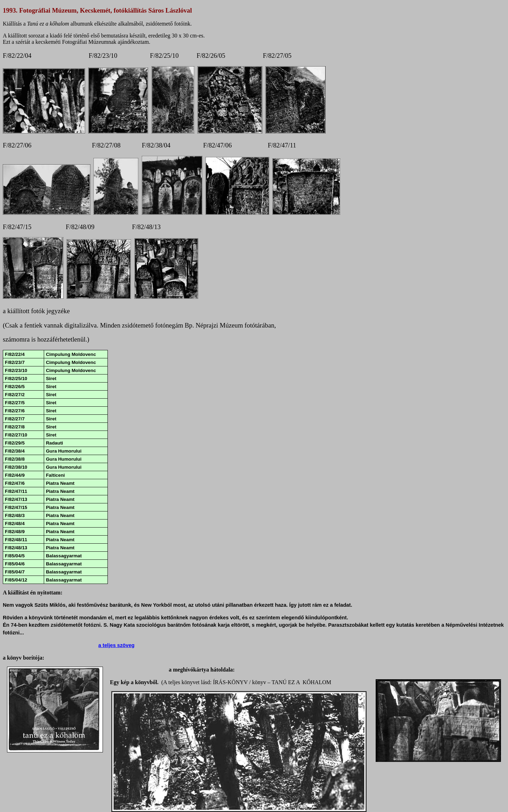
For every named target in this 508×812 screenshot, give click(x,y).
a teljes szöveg (116, 645)
